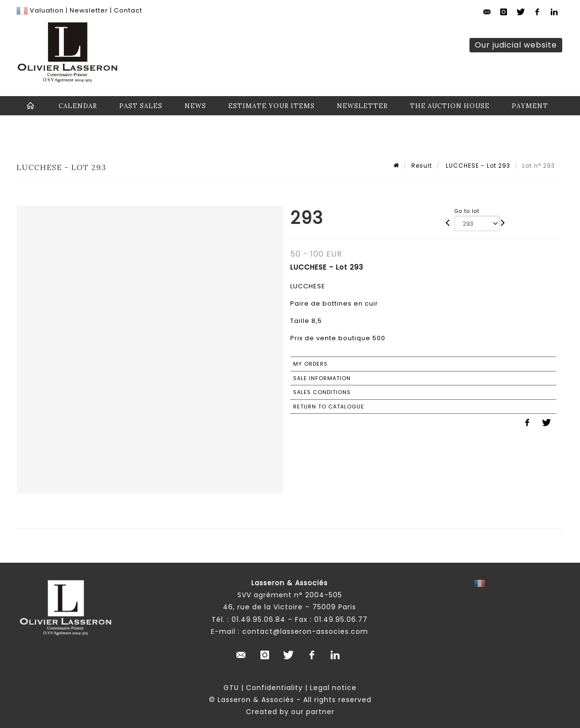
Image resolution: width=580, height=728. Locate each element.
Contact (128, 10)
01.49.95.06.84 (259, 619)
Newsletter (88, 10)
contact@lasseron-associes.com (305, 631)
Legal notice (333, 688)
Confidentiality (274, 688)
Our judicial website (516, 45)
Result (422, 166)
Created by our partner (290, 712)
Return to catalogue (329, 407)
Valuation (47, 10)
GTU (231, 688)
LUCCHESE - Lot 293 (477, 166)
